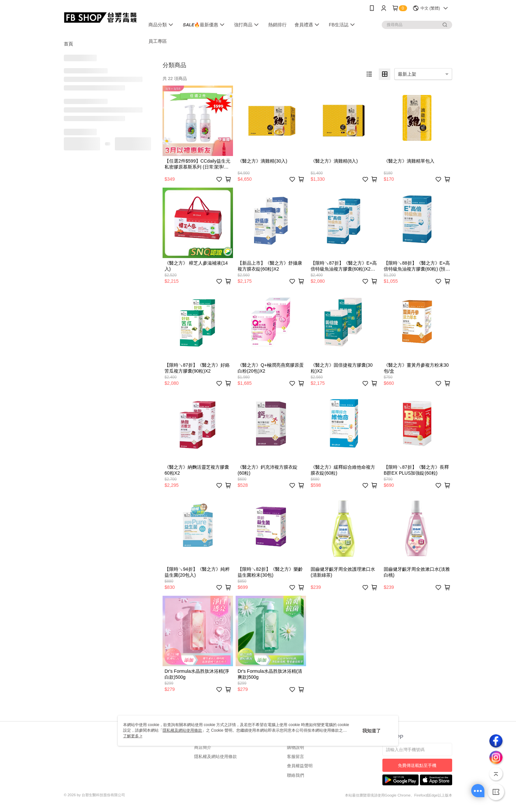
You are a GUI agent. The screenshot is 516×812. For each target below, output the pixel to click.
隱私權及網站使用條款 (216, 757)
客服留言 (296, 757)
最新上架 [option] (407, 74)
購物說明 (296, 747)
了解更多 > (133, 736)
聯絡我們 (296, 775)
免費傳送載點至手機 (417, 765)
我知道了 (372, 731)
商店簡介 (203, 747)
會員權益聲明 (300, 766)
